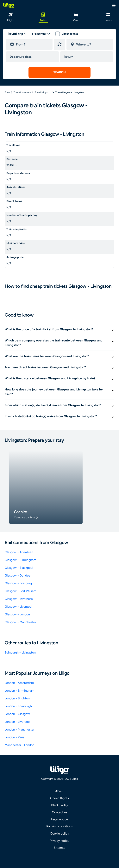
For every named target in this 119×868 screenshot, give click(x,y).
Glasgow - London (17, 614)
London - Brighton (17, 698)
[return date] (87, 57)
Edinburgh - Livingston (20, 652)
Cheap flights (59, 798)
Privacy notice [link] (60, 841)
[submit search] (59, 72)
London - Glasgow (17, 714)
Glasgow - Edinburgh (19, 583)
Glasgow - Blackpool (19, 568)
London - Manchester (19, 729)
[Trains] (43, 17)
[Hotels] (108, 17)
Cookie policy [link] (59, 833)
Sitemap (59, 848)
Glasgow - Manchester (20, 622)
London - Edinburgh (18, 706)
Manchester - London (19, 745)
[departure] (32, 44)
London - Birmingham (20, 691)
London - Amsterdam (19, 683)
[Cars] (76, 17)
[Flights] (11, 17)
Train (7, 92)
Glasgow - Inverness (19, 599)
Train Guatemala (22, 92)
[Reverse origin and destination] (59, 44)
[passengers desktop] (41, 34)
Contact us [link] (60, 812)
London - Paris (14, 737)
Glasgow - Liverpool (18, 607)
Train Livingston (43, 92)
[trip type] (17, 34)
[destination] (93, 44)
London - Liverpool (18, 722)
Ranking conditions (59, 826)
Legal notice (59, 819)
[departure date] (33, 57)
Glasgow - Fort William (20, 591)
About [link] (59, 791)
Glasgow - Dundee (18, 575)
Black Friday (59, 805)
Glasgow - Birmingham (20, 560)
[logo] (9, 5)
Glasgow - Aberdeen (19, 552)
